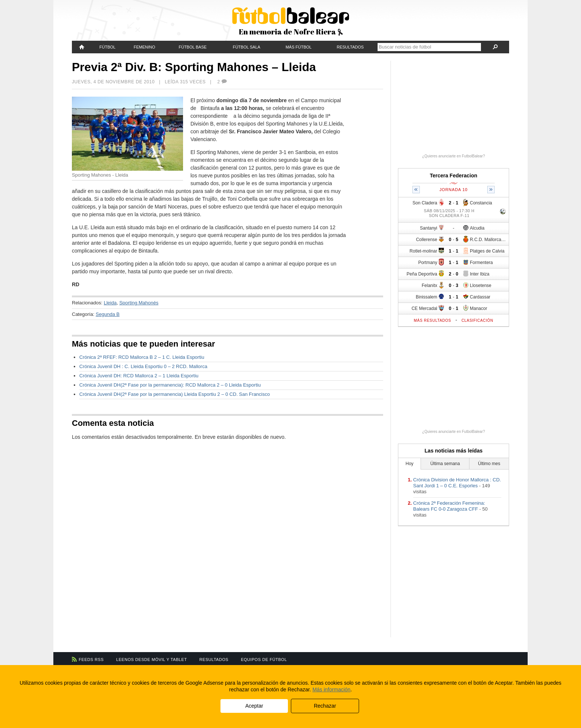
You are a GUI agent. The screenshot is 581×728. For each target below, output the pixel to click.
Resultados (350, 47)
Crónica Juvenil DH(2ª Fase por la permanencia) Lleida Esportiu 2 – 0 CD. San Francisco (175, 394)
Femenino (145, 47)
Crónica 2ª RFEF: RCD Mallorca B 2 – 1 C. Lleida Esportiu (142, 357)
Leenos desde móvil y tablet (152, 659)
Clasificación (477, 320)
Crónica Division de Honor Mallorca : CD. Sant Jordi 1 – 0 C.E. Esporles (457, 483)
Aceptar (254, 706)
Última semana (445, 464)
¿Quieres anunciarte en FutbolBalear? (454, 156)
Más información (331, 689)
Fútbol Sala (246, 47)
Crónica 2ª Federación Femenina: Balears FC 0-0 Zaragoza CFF (449, 506)
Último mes (489, 464)
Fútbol (107, 47)
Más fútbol (299, 47)
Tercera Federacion (454, 176)
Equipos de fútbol (264, 659)
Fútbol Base (192, 47)
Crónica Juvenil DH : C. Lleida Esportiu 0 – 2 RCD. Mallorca (143, 366)
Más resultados (433, 320)
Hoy (410, 464)
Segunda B (107, 314)
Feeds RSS (91, 659)
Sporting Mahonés (139, 303)
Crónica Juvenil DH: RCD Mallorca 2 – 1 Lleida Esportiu (139, 376)
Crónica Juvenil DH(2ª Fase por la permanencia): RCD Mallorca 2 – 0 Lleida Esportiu (170, 385)
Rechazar (325, 706)
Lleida (110, 303)
